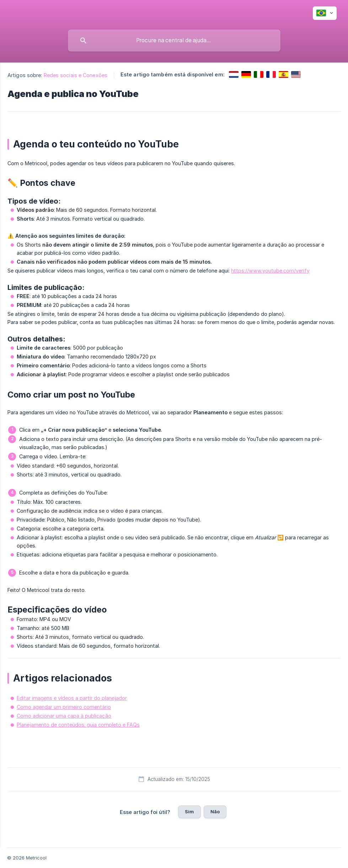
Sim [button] (189, 812)
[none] (325, 13)
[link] (234, 74)
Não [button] (215, 812)
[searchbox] (174, 41)
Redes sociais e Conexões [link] (76, 75)
